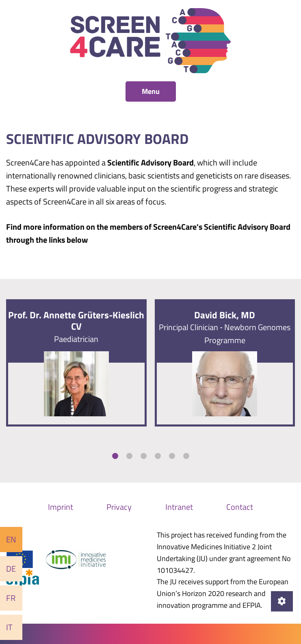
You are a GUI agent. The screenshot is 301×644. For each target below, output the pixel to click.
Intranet (179, 507)
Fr (11, 598)
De (11, 569)
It (9, 627)
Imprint (61, 507)
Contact (240, 507)
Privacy (119, 507)
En (11, 539)
